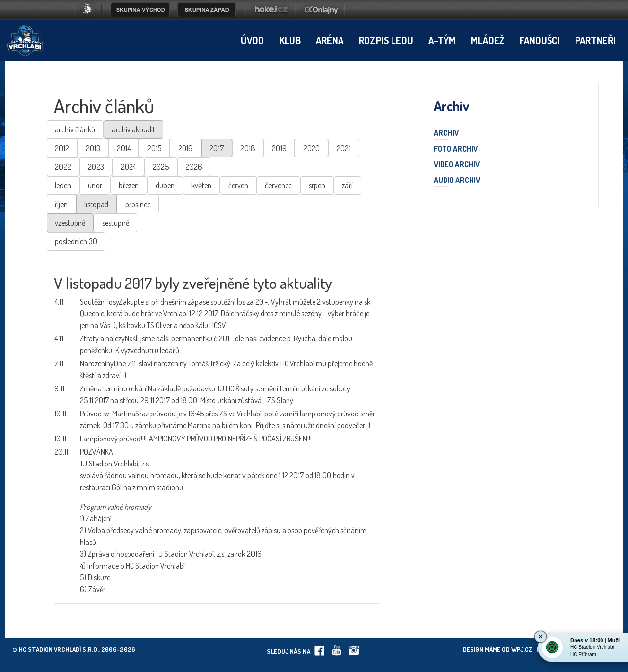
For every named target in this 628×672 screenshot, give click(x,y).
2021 (344, 148)
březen (129, 185)
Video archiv (457, 165)
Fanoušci (540, 40)
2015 (154, 148)
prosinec (138, 204)
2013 (93, 148)
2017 (217, 148)
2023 (96, 167)
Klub (290, 40)
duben (165, 185)
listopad (96, 204)
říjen (61, 204)
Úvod (252, 40)
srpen (317, 185)
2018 (248, 148)
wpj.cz (522, 649)
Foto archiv (456, 149)
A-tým (442, 40)
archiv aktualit (133, 129)
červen (238, 185)
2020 (312, 148)
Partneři (595, 40)
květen (201, 185)
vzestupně (70, 223)
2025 (161, 167)
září (347, 185)
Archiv (446, 133)
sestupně (116, 223)
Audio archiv (457, 181)
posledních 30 (76, 241)
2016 (185, 148)
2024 (128, 167)
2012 (62, 148)
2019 (279, 148)
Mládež (488, 40)
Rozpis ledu (386, 40)
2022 (63, 167)
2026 (194, 167)
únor (95, 185)
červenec (278, 185)
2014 (124, 148)
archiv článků (75, 129)
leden (63, 185)
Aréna (330, 40)
